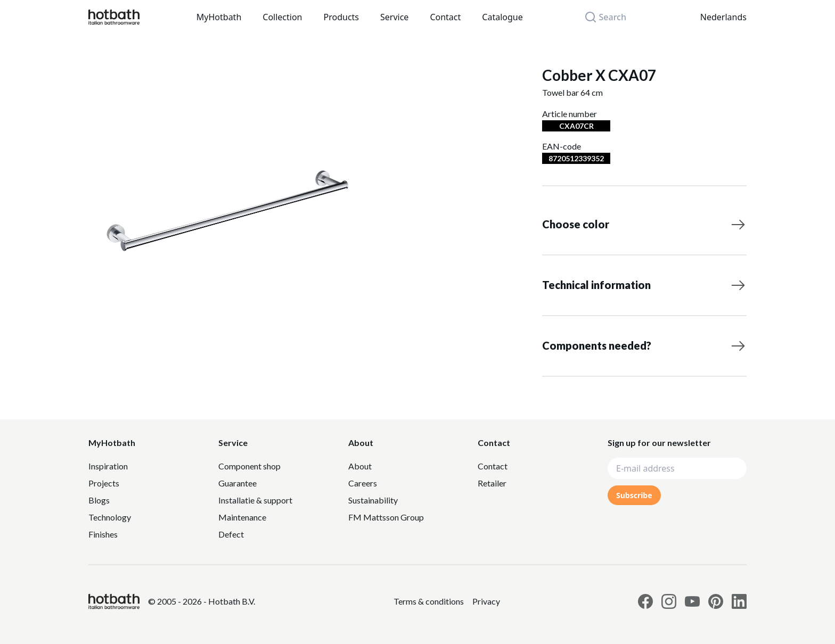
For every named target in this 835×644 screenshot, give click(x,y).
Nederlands (723, 17)
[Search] (612, 17)
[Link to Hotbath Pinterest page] (716, 601)
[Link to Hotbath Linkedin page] (739, 601)
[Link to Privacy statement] (429, 601)
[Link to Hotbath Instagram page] (669, 601)
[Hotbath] (114, 601)
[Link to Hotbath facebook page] (645, 601)
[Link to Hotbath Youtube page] (692, 601)
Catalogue (502, 17)
